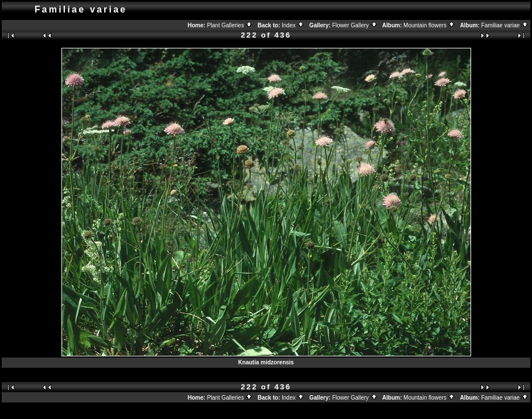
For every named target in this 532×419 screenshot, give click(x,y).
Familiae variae (505, 25)
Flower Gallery (355, 25)
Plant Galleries (230, 25)
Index (293, 25)
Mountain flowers (429, 25)
